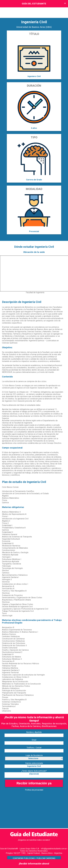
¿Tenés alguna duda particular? (34, 771)
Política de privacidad (34, 790)
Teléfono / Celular (34, 748)
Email (34, 740)
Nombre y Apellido (34, 732)
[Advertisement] (34, 812)
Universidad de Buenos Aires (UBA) (34, 27)
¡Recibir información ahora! (34, 864)
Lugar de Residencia (34, 755)
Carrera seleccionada (34, 763)
